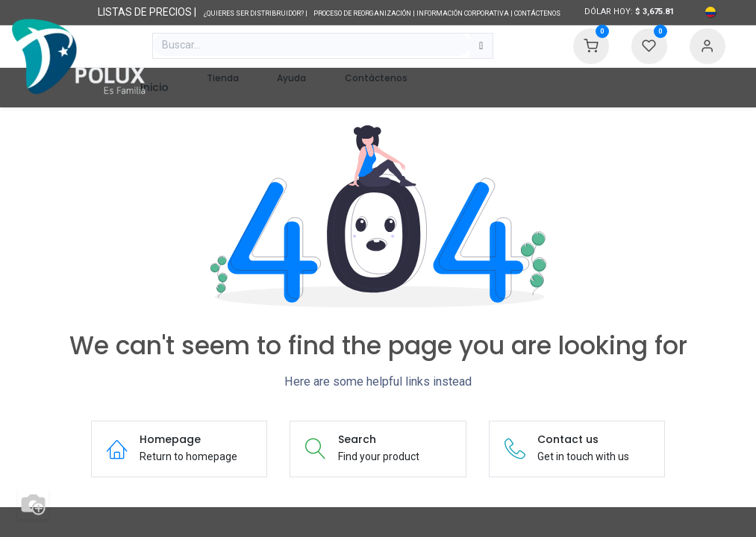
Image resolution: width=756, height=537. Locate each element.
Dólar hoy (607, 12)
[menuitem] (154, 88)
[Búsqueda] (481, 46)
